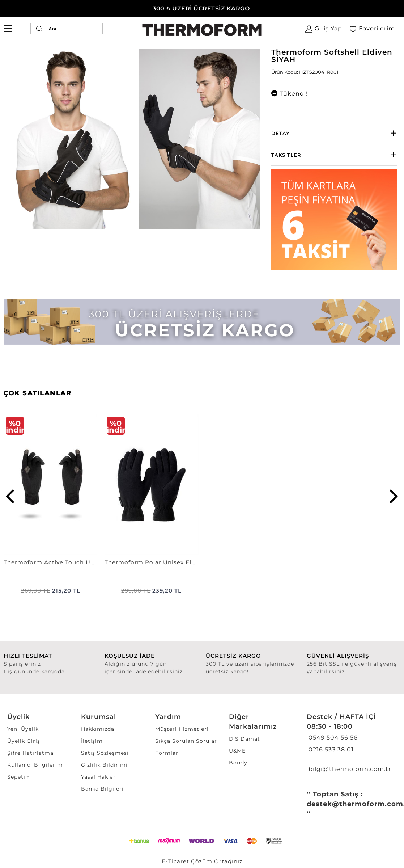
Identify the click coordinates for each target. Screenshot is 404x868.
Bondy (238, 763)
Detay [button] (280, 133)
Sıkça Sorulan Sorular (186, 741)
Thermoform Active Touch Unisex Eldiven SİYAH (50, 562)
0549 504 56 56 (332, 738)
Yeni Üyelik (23, 729)
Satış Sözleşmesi (105, 753)
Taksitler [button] (286, 155)
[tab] (334, 133)
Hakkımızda (98, 729)
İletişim (92, 741)
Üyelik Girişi (25, 741)
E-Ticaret (175, 861)
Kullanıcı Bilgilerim (35, 765)
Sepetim (19, 777)
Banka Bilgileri (102, 789)
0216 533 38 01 (330, 749)
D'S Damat (244, 739)
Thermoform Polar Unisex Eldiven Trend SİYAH (151, 562)
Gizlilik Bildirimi (104, 765)
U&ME (237, 751)
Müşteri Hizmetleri (182, 729)
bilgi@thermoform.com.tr (349, 769)
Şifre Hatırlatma (30, 753)
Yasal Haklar (98, 777)
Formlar (167, 753)
